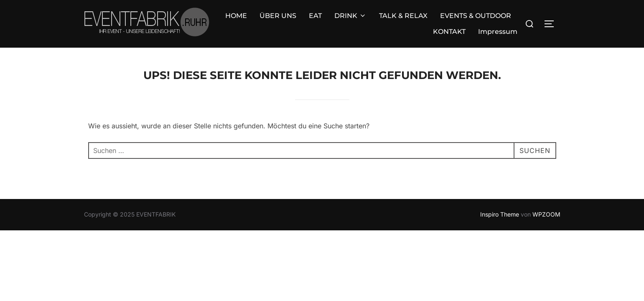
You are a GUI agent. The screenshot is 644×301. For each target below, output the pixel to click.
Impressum (498, 18)
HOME (145, 18)
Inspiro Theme (500, 203)
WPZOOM (546, 203)
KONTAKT (449, 18)
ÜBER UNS (187, 18)
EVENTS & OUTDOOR (385, 18)
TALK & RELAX (313, 18)
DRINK (260, 18)
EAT (225, 18)
